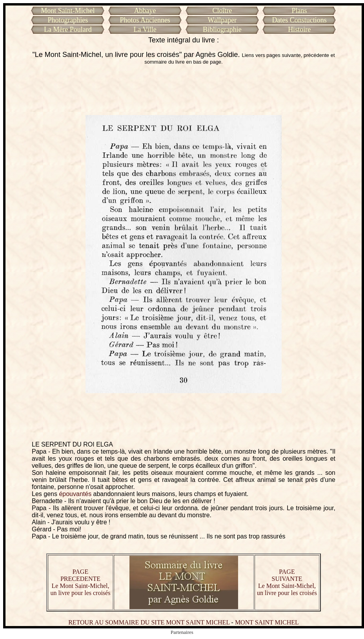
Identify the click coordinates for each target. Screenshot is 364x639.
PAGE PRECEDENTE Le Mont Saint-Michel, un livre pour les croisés (81, 582)
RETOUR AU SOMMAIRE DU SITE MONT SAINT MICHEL (149, 622)
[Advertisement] (184, 90)
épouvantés (75, 494)
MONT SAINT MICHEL (267, 622)
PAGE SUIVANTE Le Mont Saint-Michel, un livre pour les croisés (287, 582)
